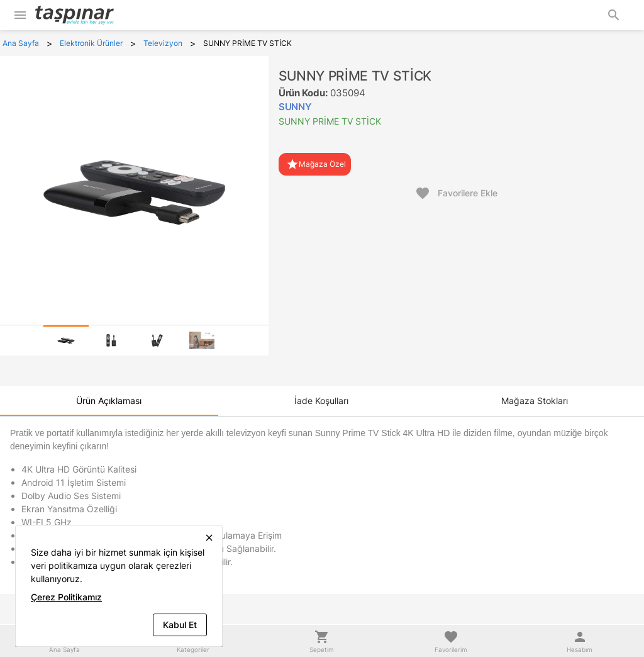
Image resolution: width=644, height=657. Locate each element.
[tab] (66, 340)
